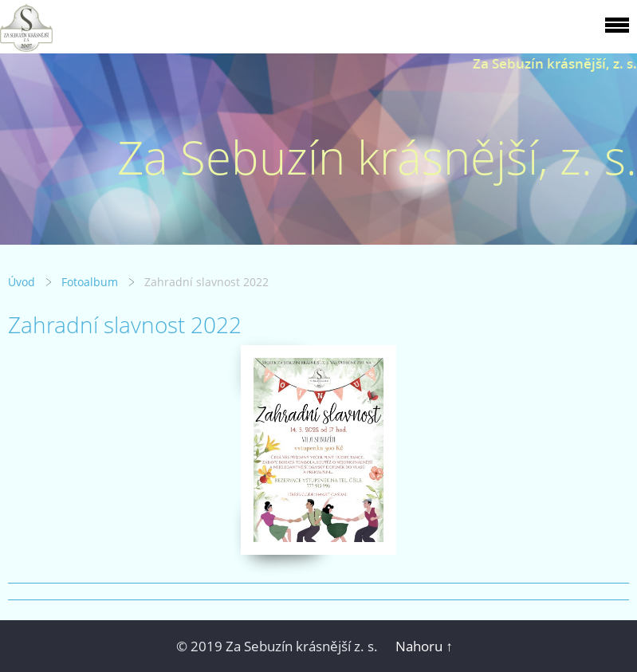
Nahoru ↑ (424, 646)
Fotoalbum (90, 282)
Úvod (22, 282)
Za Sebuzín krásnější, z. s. (555, 63)
